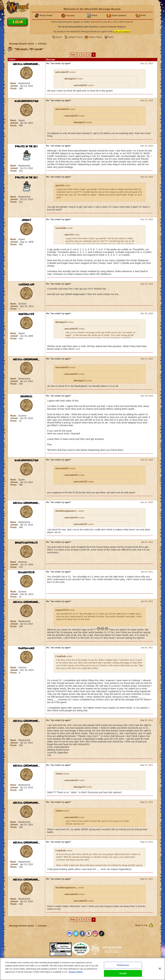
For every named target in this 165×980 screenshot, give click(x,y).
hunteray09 (26, 314)
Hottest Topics (95, 37)
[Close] (160, 969)
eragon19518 (26, 572)
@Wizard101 (97, 22)
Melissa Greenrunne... (26, 64)
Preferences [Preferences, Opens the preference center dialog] (123, 965)
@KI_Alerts (113, 22)
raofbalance (26, 648)
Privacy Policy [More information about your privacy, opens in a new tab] (76, 972)
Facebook (128, 22)
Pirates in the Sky (26, 146)
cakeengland (26, 285)
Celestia (42, 44)
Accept (123, 973)
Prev (73, 55)
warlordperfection (26, 101)
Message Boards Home (22, 44)
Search (59, 37)
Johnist (26, 220)
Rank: (14, 83)
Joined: (15, 86)
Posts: (14, 88)
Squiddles (26, 396)
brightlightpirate (26, 543)
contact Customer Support (112, 27)
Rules (111, 37)
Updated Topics (75, 37)
